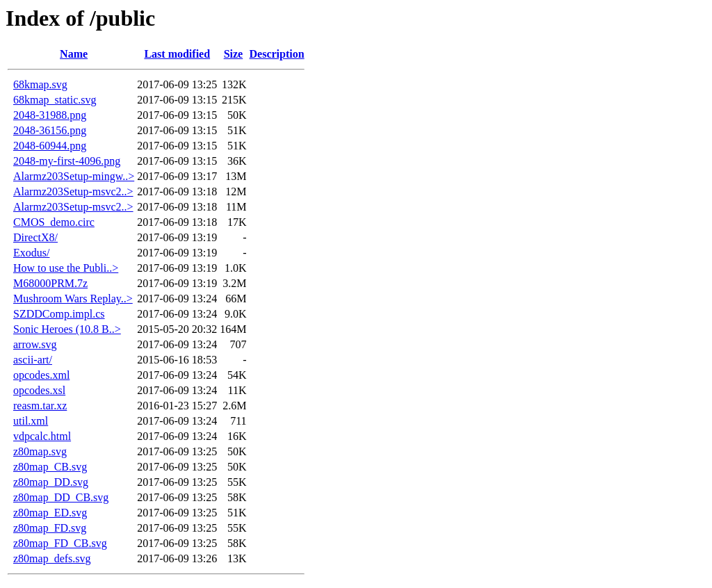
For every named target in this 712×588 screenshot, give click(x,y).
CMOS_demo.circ (54, 222)
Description (277, 54)
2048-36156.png (50, 130)
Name (74, 54)
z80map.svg (40, 451)
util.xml (31, 421)
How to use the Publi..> (66, 268)
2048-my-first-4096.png (67, 161)
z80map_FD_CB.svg (60, 543)
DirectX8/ (35, 237)
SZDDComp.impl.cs (59, 314)
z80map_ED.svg (50, 513)
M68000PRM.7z (50, 283)
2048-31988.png (50, 115)
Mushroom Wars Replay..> (73, 299)
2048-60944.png (50, 146)
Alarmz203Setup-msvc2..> (73, 191)
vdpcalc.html (42, 436)
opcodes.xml (41, 375)
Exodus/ (31, 253)
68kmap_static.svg (55, 100)
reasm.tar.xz (40, 406)
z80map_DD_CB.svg (61, 497)
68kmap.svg (40, 84)
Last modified (177, 54)
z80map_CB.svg (50, 467)
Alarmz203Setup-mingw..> (74, 176)
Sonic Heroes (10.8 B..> (67, 329)
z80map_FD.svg (50, 528)
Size (234, 54)
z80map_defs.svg (52, 558)
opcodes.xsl (39, 390)
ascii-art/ (33, 360)
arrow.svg (35, 344)
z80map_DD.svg (51, 482)
